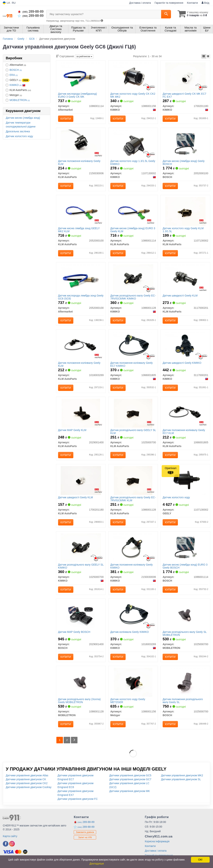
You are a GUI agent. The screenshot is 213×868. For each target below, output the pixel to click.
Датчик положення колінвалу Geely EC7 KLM (184, 431)
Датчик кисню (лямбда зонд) (23, 118)
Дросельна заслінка (18, 131)
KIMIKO (17, 85)
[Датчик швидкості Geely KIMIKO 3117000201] (185, 346)
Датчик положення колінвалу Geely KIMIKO (132, 566)
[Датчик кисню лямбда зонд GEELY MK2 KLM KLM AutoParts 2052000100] (81, 211)
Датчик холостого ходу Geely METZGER (128, 701)
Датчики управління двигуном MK (130, 791)
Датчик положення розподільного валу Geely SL (183, 701)
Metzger (14, 95)
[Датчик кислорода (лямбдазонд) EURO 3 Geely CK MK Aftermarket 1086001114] (81, 77)
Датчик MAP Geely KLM (72, 430)
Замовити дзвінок (85, 832)
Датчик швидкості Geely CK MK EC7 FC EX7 (184, 95)
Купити (66, 119)
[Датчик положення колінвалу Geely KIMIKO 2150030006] (133, 547)
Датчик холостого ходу (19, 136)
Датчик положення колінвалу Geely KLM (79, 162)
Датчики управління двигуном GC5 (130, 775)
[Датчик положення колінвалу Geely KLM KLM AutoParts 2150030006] (81, 144)
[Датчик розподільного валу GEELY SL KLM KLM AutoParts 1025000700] (133, 413)
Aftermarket (16, 65)
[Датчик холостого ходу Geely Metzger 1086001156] (133, 682)
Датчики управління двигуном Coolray (29, 787)
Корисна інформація (157, 841)
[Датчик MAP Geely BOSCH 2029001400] (81, 615)
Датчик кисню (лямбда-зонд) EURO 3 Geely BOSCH (185, 566)
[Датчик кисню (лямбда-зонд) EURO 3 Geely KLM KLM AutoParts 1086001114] (133, 211)
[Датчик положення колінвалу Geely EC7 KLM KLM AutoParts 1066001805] (185, 413)
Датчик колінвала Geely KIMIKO (130, 632)
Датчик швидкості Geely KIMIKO (182, 363)
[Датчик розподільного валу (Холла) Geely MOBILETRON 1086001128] (81, 682)
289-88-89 (31, 12)
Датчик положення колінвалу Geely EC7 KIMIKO (132, 364)
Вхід (205, 3)
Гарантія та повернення (169, 3)
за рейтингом (84, 56)
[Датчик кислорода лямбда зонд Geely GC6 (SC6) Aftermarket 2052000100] (81, 278)
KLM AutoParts (18, 90)
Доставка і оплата (140, 3)
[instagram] (12, 844)
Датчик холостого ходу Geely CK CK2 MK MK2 (133, 95)
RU (14, 3)
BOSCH (16, 70)
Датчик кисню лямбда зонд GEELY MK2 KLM (79, 230)
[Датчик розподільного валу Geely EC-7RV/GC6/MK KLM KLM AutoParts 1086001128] (133, 480)
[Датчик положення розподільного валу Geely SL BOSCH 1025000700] (185, 682)
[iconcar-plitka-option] (204, 56)
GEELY (18, 80)
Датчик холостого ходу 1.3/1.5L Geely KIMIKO (133, 162)
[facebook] (6, 844)
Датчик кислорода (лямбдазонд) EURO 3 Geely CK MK (77, 95)
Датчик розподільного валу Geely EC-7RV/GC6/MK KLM (133, 499)
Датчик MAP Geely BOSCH (74, 632)
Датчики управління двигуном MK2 (182, 775)
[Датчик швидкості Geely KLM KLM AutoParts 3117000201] (185, 278)
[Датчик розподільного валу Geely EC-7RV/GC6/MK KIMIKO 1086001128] (133, 278)
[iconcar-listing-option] (208, 56)
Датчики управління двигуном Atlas (27, 775)
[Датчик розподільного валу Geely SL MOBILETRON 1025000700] (185, 615)
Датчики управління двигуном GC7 (130, 779)
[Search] (166, 14)
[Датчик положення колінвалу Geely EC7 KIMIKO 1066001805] (133, 346)
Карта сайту (10, 836)
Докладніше (97, 864)
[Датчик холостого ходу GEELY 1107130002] (185, 480)
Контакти (192, 3)
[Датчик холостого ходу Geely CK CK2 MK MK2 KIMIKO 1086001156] (133, 77)
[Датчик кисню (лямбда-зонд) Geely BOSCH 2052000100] (185, 144)
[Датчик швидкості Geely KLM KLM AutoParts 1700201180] (81, 480)
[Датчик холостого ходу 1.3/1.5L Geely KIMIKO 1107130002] (133, 144)
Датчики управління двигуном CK (26, 779)
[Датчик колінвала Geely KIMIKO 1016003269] (133, 615)
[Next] (74, 740)
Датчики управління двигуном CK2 (27, 783)
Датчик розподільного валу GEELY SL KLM (133, 431)
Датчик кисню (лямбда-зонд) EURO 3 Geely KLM (133, 230)
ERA (14, 75)
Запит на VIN (85, 837)
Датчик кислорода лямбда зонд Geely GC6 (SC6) (81, 297)
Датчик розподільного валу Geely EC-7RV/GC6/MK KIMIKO (133, 297)
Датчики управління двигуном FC (78, 799)
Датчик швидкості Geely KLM (180, 296)
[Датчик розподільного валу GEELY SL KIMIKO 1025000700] (81, 547)
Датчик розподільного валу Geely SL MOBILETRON (185, 633)
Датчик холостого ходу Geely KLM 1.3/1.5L (183, 230)
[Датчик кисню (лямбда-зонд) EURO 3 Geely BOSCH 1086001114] (185, 547)
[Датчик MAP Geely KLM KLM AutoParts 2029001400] (81, 413)
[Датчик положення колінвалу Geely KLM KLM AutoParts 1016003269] (81, 346)
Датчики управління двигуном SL (181, 779)
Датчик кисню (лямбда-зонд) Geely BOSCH (184, 162)
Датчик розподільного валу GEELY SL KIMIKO (81, 566)
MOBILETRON (20, 100)
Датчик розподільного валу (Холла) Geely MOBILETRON (79, 701)
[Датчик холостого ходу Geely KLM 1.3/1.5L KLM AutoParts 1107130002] (185, 211)
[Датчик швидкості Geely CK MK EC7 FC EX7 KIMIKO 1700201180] (185, 77)
